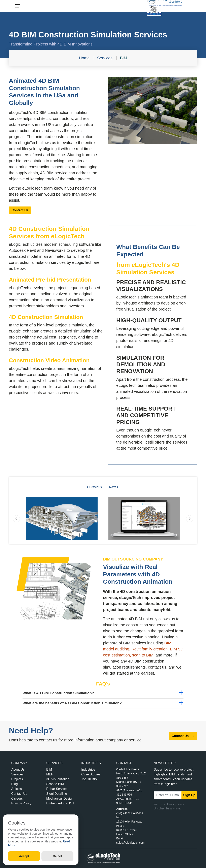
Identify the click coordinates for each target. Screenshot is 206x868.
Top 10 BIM (89, 779)
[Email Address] (168, 795)
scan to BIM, (143, 655)
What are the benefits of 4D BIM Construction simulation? (72, 703)
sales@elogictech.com (130, 843)
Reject (57, 856)
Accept (24, 856)
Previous (94, 487)
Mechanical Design (60, 798)
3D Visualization (58, 779)
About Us (18, 769)
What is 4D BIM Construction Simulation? (58, 693)
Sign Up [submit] (189, 795)
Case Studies (91, 774)
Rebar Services (57, 789)
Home (84, 58)
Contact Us (20, 210)
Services (105, 58)
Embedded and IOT (60, 803)
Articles (16, 789)
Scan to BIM (55, 784)
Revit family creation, (150, 649)
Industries (88, 769)
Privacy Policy (21, 803)
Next (114, 487)
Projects (17, 779)
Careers (17, 798)
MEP (50, 774)
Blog (14, 784)
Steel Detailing (57, 794)
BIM (124, 58)
